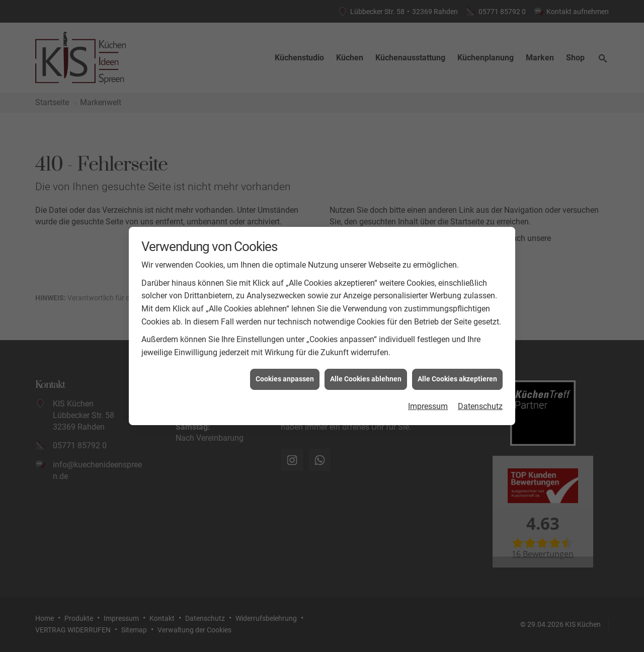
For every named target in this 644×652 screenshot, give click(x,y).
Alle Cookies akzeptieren (457, 375)
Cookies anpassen (285, 375)
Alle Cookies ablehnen (366, 375)
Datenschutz (480, 402)
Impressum (428, 402)
